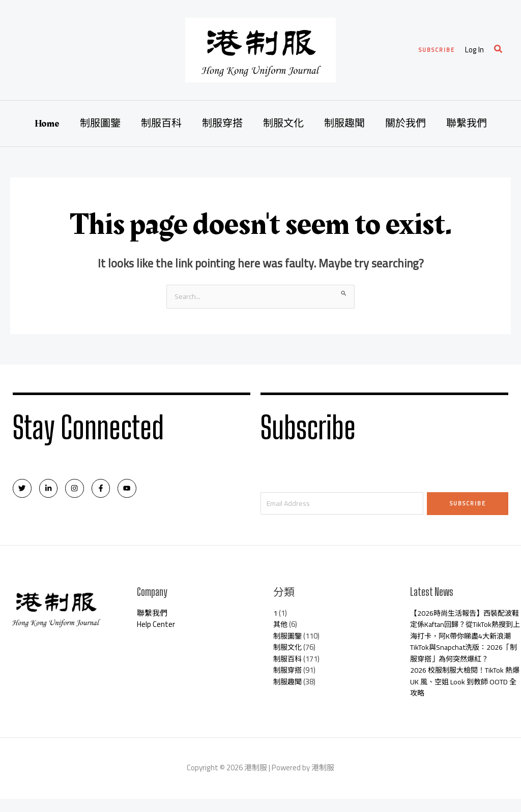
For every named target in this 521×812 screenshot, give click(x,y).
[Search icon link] (499, 50)
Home (47, 124)
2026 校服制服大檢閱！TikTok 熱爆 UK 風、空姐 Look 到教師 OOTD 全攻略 (465, 695)
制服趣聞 (344, 124)
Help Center (156, 626)
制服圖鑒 (100, 124)
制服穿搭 (222, 124)
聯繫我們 (467, 124)
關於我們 (406, 124)
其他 (281, 626)
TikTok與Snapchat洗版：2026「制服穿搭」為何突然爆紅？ (460, 667)
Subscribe (468, 504)
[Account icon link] (474, 50)
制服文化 (283, 124)
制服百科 (161, 124)
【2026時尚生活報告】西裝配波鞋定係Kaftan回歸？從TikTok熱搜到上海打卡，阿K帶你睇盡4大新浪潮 (464, 632)
